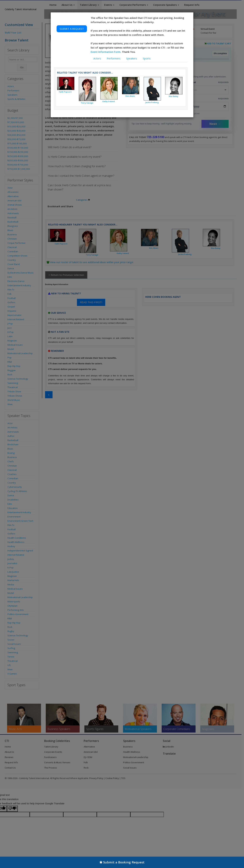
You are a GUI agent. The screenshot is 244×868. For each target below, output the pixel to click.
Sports (147, 58)
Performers (114, 58)
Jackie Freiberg (152, 102)
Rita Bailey (174, 96)
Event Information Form (106, 52)
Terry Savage (87, 103)
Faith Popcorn (65, 92)
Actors (97, 58)
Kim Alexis (130, 96)
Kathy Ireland (109, 101)
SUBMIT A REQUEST (72, 29)
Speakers (132, 58)
